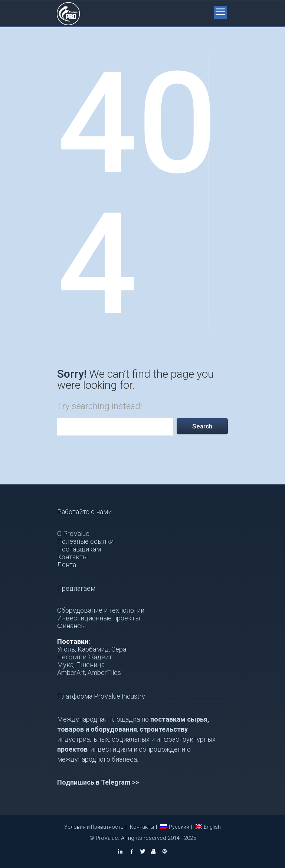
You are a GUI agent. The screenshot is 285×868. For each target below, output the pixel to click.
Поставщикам (79, 549)
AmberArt (71, 672)
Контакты (72, 557)
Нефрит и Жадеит (85, 657)
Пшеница (90, 665)
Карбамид (93, 649)
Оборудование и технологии (101, 610)
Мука (65, 665)
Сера (119, 649)
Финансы (71, 626)
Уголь (66, 649)
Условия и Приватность (94, 827)
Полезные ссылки (85, 541)
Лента (67, 565)
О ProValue (73, 534)
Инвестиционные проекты (99, 618)
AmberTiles (104, 672)
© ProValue (104, 838)
